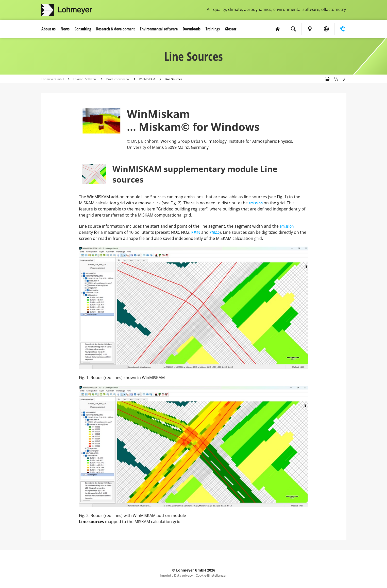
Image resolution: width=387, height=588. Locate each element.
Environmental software (159, 29)
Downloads (192, 29)
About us (48, 29)
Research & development (115, 29)
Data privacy (183, 575)
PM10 (196, 232)
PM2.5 (215, 232)
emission (256, 203)
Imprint (166, 575)
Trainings (213, 29)
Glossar (231, 29)
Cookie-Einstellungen (212, 575)
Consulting (83, 29)
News (65, 29)
